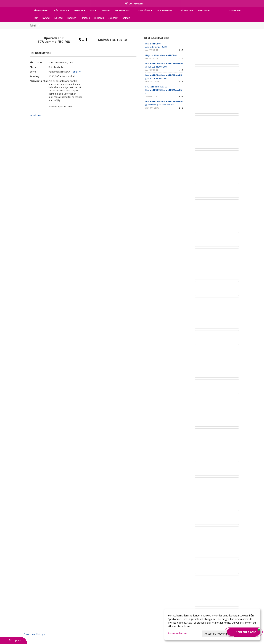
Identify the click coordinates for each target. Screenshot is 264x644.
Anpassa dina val (178, 633)
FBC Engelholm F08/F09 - (164, 90)
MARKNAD (204, 11)
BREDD (106, 11)
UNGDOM (80, 11)
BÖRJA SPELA (62, 11)
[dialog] (212, 624)
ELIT (93, 11)
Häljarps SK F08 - (161, 55)
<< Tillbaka (36, 115)
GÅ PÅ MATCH (185, 11)
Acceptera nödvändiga (217, 634)
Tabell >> (76, 72)
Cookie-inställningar (34, 634)
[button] (244, 632)
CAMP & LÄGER (144, 11)
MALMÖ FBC (42, 10)
